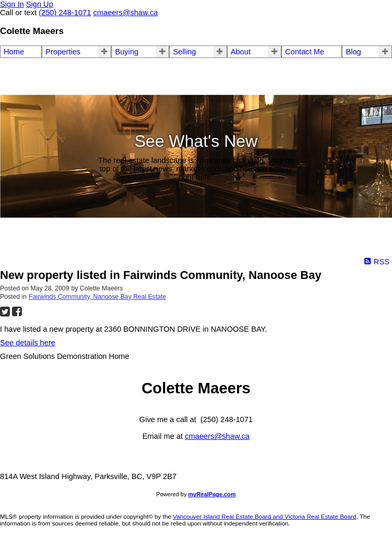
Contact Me (305, 52)
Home (14, 52)
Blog (353, 52)
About (241, 52)
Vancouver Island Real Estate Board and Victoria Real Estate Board (264, 516)
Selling (184, 52)
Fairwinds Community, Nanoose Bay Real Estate (97, 297)
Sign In (12, 4)
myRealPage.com (212, 494)
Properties (63, 52)
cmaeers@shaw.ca (217, 436)
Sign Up (40, 4)
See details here (28, 343)
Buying (127, 52)
